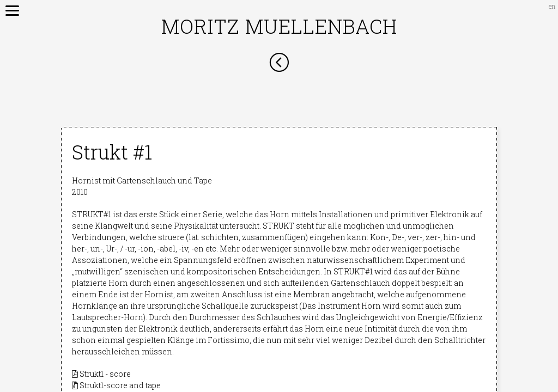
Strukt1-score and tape (116, 385)
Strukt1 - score (101, 374)
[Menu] (8, 8)
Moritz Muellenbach (279, 26)
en (552, 6)
